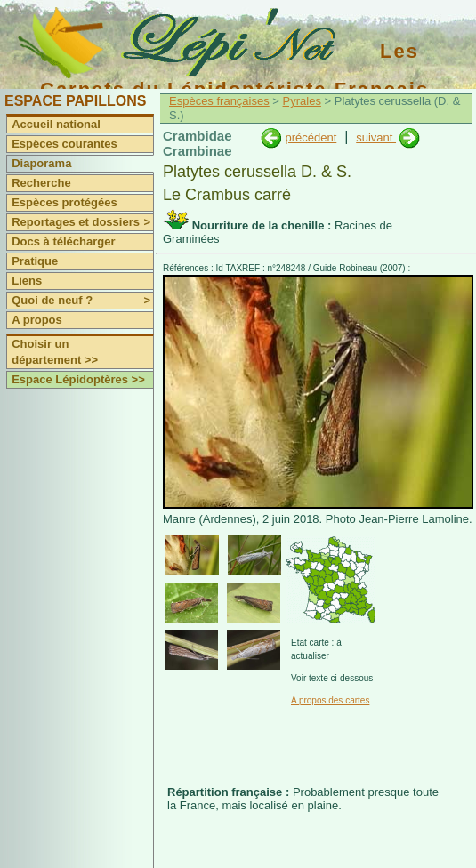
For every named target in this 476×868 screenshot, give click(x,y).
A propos (37, 320)
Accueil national (56, 124)
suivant (376, 137)
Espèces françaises (219, 101)
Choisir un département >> (55, 352)
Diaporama (41, 163)
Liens (27, 281)
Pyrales (302, 101)
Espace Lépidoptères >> (78, 379)
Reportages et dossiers (82, 222)
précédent (311, 137)
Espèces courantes (65, 144)
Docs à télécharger (63, 241)
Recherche (41, 183)
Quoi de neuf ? (82, 301)
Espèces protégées (65, 202)
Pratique (35, 261)
